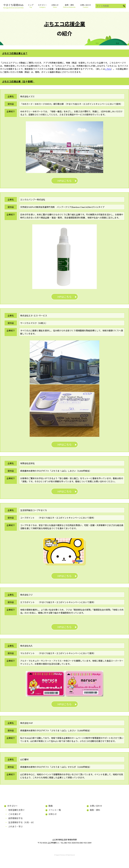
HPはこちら (65, 181)
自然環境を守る (15, 818)
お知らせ (53, 814)
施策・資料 (95, 810)
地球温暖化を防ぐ (17, 810)
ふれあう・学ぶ (15, 826)
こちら (108, 69)
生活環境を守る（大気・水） (22, 822)
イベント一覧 (55, 810)
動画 (51, 806)
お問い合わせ (96, 806)
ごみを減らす (14, 814)
